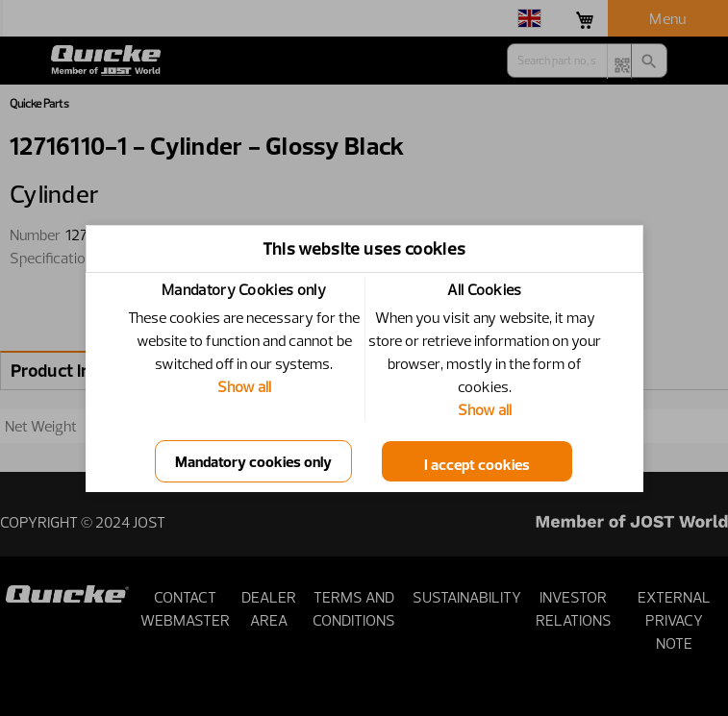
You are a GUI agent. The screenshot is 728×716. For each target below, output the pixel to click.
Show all (244, 386)
